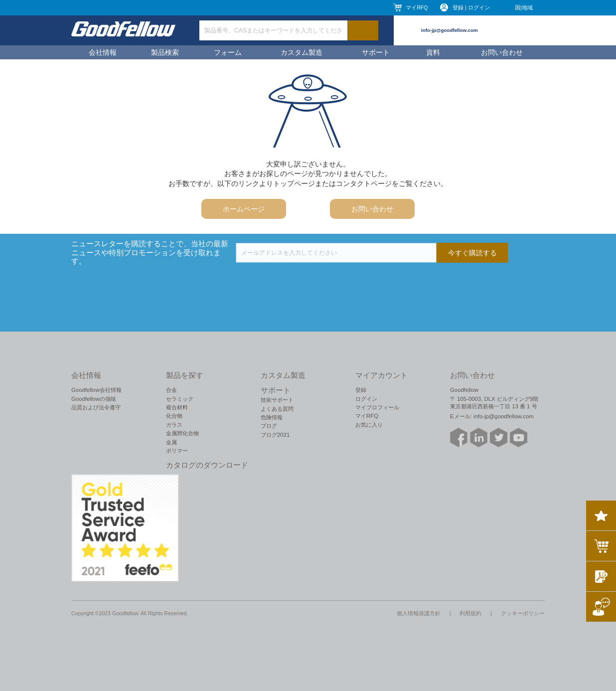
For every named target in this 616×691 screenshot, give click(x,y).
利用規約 (470, 613)
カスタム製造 (302, 52)
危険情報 (272, 417)
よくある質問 (277, 409)
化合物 (174, 416)
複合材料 (177, 407)
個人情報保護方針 (419, 613)
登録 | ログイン (471, 7)
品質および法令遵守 (96, 407)
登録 (361, 390)
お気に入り (369, 425)
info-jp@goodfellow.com (450, 30)
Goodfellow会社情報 (96, 390)
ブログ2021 (275, 435)
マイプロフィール (377, 407)
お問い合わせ (502, 52)
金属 (171, 442)
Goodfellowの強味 (94, 399)
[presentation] (311, 282)
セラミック (180, 399)
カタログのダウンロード (207, 465)
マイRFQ (417, 7)
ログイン (366, 399)
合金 (171, 390)
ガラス (174, 425)
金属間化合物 (182, 433)
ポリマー (177, 451)
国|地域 (524, 7)
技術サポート (277, 400)
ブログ (269, 426)
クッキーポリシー (523, 613)
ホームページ (244, 209)
